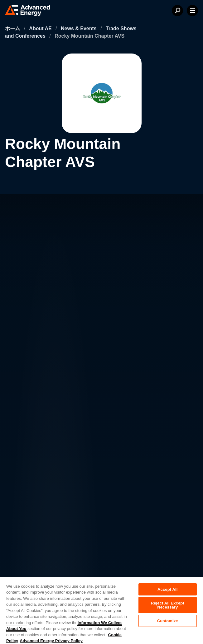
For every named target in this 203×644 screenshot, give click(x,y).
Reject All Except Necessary (168, 605)
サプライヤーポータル (37, 567)
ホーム (13, 28)
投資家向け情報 (80, 438)
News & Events (79, 28)
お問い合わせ (30, 438)
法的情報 (24, 541)
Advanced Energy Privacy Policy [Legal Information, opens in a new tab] (51, 641)
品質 (19, 554)
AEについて (28, 426)
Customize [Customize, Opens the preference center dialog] (168, 621)
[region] (101, 610)
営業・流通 (75, 451)
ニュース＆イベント (37, 451)
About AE (41, 28)
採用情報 (72, 426)
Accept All (167, 589)
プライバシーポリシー (37, 528)
